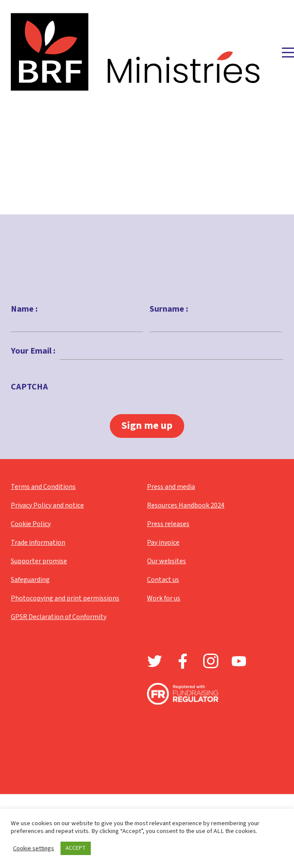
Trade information (38, 542)
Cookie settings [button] (34, 849)
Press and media (171, 487)
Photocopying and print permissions (65, 598)
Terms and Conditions (43, 487)
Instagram (211, 661)
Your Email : (33, 351)
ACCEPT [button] (76, 848)
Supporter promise (39, 561)
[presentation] (118, 407)
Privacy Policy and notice (47, 505)
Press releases (168, 524)
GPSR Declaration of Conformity (59, 617)
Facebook (183, 661)
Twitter (155, 661)
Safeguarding (30, 580)
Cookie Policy (31, 524)
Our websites (166, 561)
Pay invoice (163, 542)
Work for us (164, 598)
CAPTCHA (29, 387)
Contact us (163, 580)
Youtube (239, 661)
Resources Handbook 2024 (186, 505)
